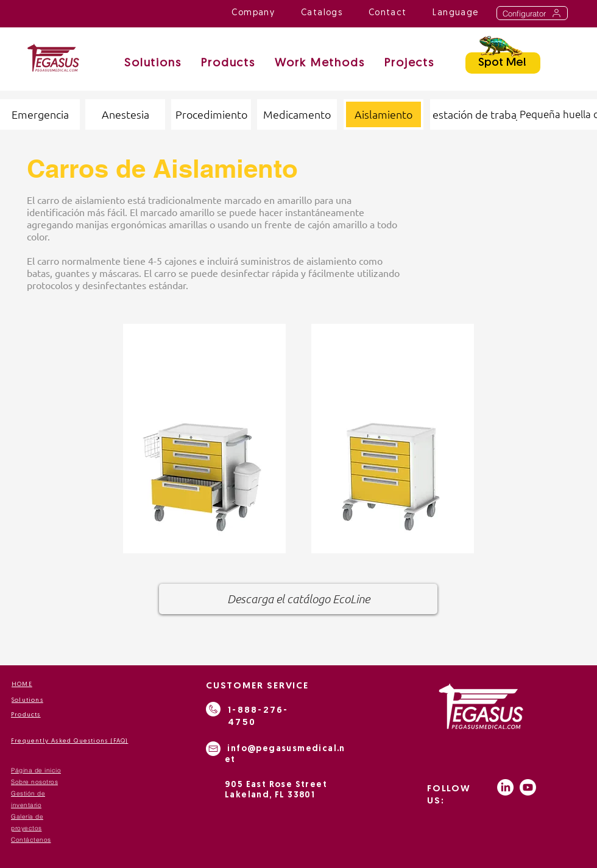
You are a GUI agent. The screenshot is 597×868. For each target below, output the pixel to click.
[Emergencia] (40, 114)
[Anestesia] (125, 114)
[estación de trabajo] (479, 114)
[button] (320, 64)
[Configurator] (532, 13)
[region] (204, 439)
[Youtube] (528, 787)
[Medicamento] (297, 114)
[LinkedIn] (505, 787)
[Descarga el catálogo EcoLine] (298, 599)
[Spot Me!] (503, 63)
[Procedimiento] (211, 114)
